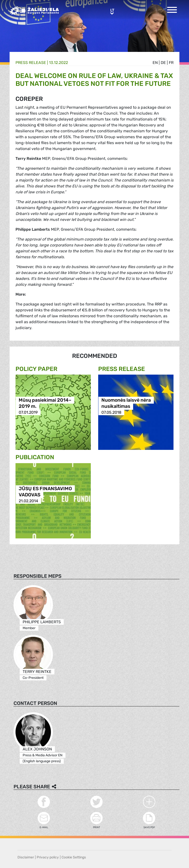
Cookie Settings (74, 857)
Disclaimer (26, 857)
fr (171, 63)
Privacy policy (48, 857)
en (155, 63)
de (163, 63)
